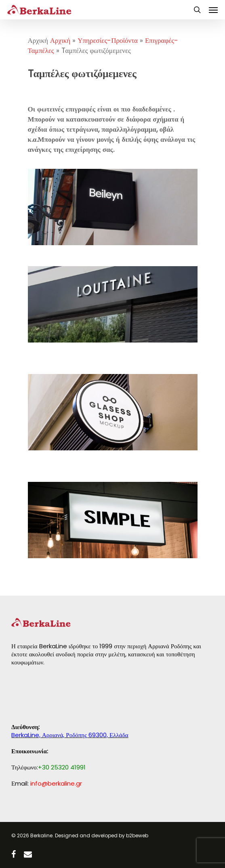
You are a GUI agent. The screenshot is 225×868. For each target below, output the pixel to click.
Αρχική (60, 40)
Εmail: (47, 783)
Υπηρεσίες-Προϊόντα (108, 40)
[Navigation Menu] (213, 10)
